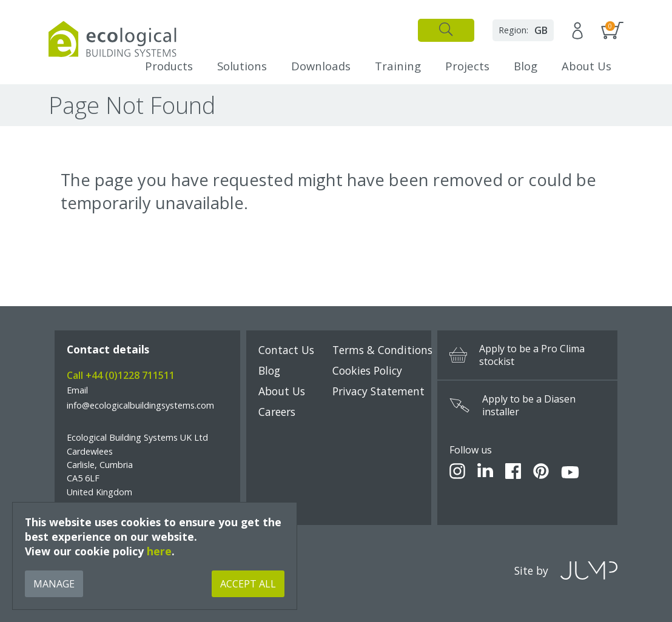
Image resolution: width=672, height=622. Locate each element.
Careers (277, 412)
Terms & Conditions (382, 350)
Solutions (242, 66)
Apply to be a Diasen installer (512, 406)
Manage (54, 584)
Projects (467, 66)
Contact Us (286, 350)
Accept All (248, 584)
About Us (586, 66)
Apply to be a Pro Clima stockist (517, 355)
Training (398, 66)
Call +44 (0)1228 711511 (121, 375)
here (159, 551)
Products (169, 66)
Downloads (321, 66)
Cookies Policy (367, 370)
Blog (526, 66)
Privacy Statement (378, 391)
